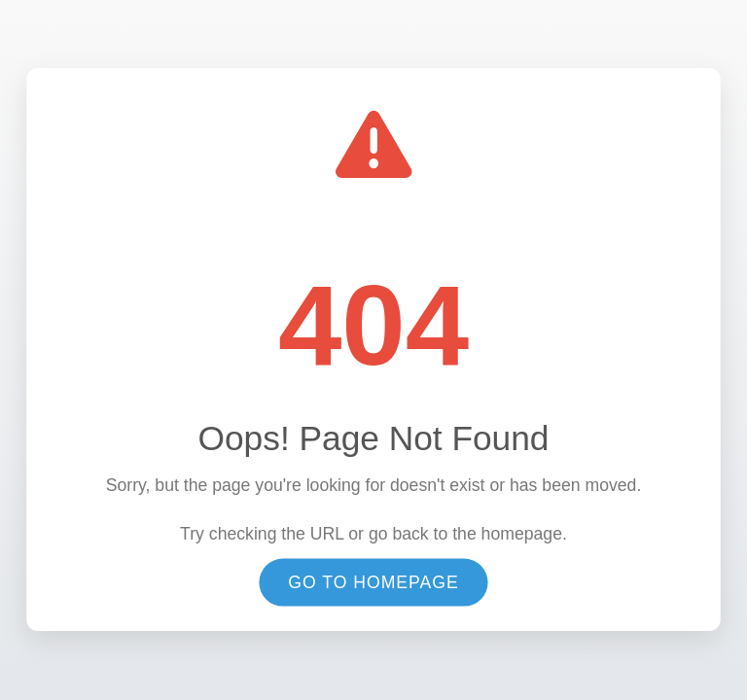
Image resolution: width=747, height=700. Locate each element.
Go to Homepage (373, 583)
